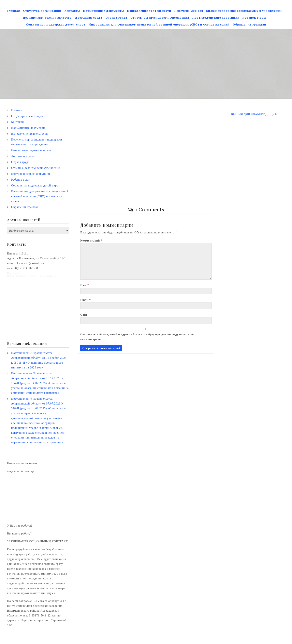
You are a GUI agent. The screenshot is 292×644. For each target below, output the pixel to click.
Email (86, 300)
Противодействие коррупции (216, 18)
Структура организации (42, 11)
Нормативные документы (104, 11)
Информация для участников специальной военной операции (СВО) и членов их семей (159, 25)
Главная (14, 11)
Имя (85, 285)
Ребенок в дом (254, 18)
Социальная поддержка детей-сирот (56, 25)
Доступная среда (89, 18)
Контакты (72, 11)
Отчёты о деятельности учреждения (160, 18)
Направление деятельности (149, 11)
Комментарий (91, 241)
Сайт (84, 315)
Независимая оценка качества (47, 18)
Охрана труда (116, 18)
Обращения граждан (249, 25)
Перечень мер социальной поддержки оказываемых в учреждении (228, 11)
